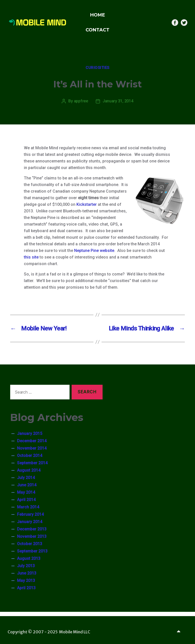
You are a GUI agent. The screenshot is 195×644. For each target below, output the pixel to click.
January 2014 (30, 522)
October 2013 (30, 544)
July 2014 (26, 478)
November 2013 (32, 536)
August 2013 (29, 558)
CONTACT (97, 30)
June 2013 (27, 573)
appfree (81, 101)
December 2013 (32, 529)
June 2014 (27, 485)
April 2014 (26, 500)
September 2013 (32, 551)
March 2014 (28, 507)
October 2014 (30, 456)
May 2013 (26, 581)
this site (31, 257)
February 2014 (30, 514)
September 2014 (32, 463)
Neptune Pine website (94, 251)
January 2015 (30, 434)
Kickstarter (87, 204)
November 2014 (32, 448)
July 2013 (26, 566)
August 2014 (29, 470)
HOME (98, 15)
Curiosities (97, 68)
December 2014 (32, 441)
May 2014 (26, 492)
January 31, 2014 (118, 101)
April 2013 (26, 588)
